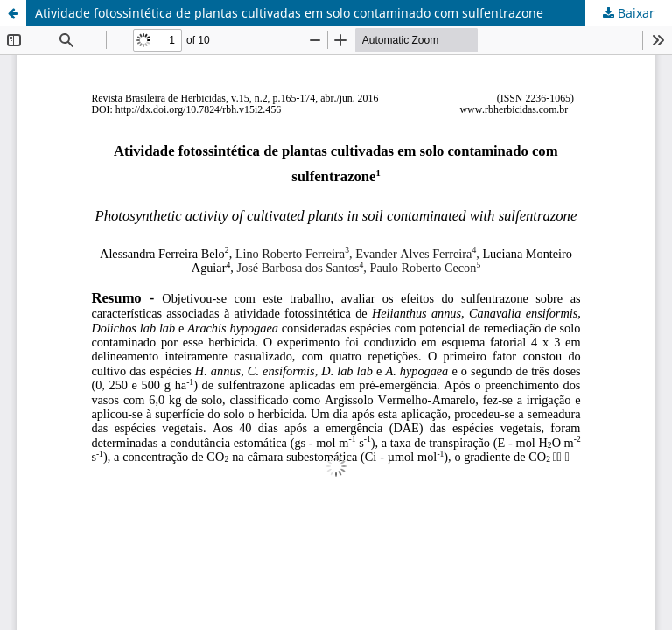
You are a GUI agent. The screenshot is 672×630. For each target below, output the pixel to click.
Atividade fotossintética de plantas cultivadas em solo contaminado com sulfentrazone (289, 13)
